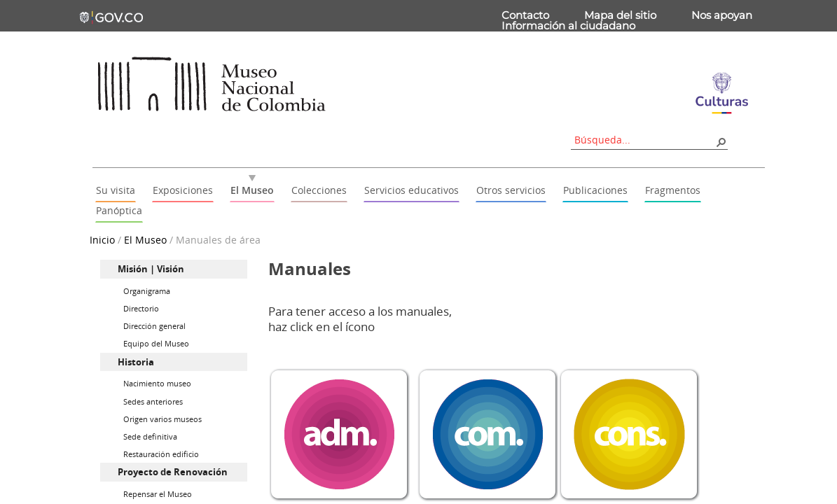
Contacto (525, 15)
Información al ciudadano (568, 26)
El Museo (145, 240)
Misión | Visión (151, 269)
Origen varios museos (162, 419)
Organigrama (147, 291)
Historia (136, 362)
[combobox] (644, 140)
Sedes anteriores (153, 401)
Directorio (141, 308)
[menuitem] (174, 269)
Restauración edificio (161, 454)
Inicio (102, 240)
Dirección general (154, 326)
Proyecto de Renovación (173, 472)
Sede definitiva (150, 436)
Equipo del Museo (156, 343)
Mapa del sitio (620, 15)
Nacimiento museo (157, 383)
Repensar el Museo (158, 494)
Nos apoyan (722, 15)
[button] (721, 141)
